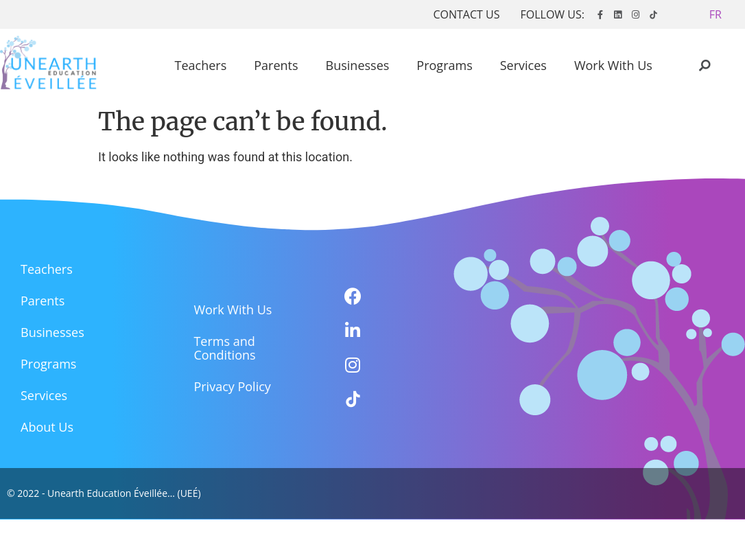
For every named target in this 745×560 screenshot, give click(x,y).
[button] (715, 14)
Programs (444, 65)
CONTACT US (466, 14)
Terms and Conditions (224, 348)
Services (523, 65)
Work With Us (613, 65)
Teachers (201, 65)
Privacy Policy (232, 386)
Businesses (358, 65)
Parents (276, 65)
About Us (47, 427)
